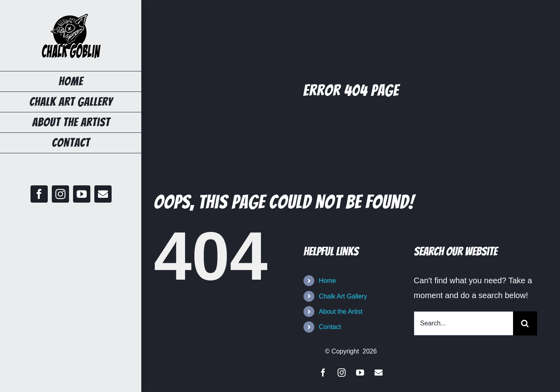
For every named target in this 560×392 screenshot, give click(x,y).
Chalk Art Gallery (343, 296)
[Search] (525, 323)
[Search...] (463, 323)
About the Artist (341, 312)
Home (327, 281)
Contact (330, 327)
